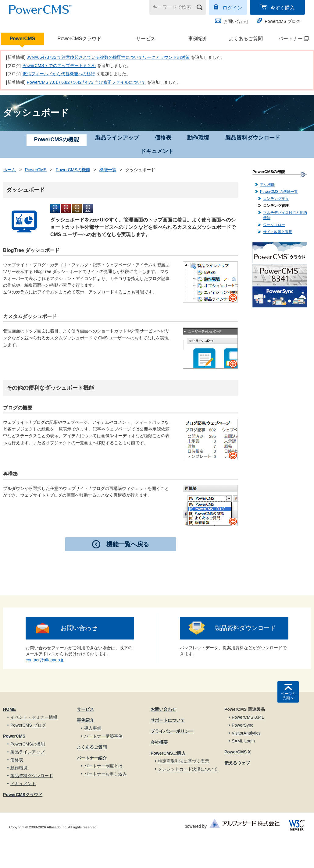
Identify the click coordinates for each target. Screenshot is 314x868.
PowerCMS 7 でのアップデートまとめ (59, 66)
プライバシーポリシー (172, 731)
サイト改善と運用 (278, 232)
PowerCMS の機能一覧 (279, 192)
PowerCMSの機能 (73, 170)
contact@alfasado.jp (45, 660)
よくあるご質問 (246, 39)
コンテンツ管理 (276, 206)
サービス (146, 39)
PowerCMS (23, 39)
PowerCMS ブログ (282, 21)
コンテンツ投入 (276, 199)
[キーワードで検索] (174, 7)
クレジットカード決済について (188, 769)
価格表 (163, 138)
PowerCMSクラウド (79, 39)
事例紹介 (198, 39)
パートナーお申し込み (105, 774)
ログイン (232, 8)
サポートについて (168, 720)
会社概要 (159, 742)
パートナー (290, 39)
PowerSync (243, 725)
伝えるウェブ (237, 763)
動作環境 (198, 138)
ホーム (9, 170)
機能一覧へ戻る (128, 544)
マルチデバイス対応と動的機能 (285, 215)
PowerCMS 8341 (248, 717)
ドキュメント (157, 151)
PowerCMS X (237, 752)
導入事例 (93, 728)
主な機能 (267, 185)
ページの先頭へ (288, 696)
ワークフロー (274, 225)
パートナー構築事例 (103, 736)
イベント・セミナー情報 (34, 717)
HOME (9, 709)
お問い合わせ (236, 21)
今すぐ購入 (283, 8)
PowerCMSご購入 (168, 753)
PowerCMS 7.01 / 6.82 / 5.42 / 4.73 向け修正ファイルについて (86, 82)
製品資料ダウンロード (253, 138)
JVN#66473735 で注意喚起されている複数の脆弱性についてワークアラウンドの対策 (108, 57)
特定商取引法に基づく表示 (184, 761)
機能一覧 (108, 170)
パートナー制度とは (103, 766)
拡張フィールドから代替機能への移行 (59, 74)
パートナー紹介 (92, 758)
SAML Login (243, 741)
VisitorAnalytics (246, 733)
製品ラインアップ (117, 138)
